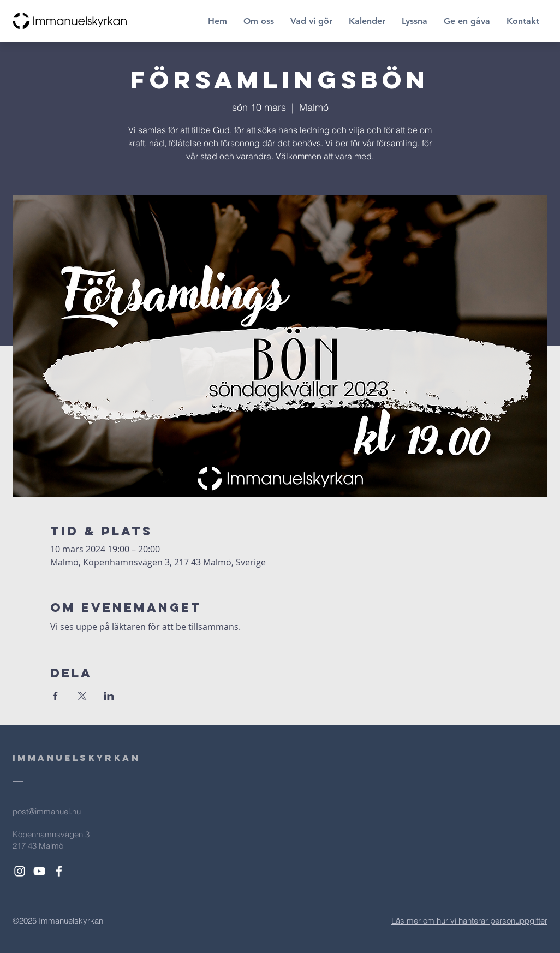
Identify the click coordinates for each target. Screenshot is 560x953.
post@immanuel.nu (47, 811)
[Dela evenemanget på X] (82, 696)
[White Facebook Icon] (59, 871)
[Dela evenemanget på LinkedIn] (109, 696)
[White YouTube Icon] (39, 871)
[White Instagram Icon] (20, 871)
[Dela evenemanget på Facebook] (55, 696)
